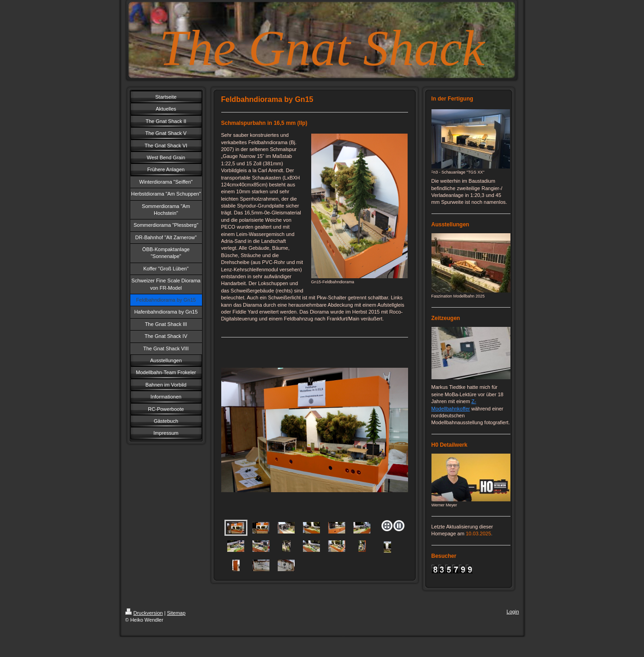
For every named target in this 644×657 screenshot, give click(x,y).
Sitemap (176, 613)
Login (513, 612)
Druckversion (144, 613)
